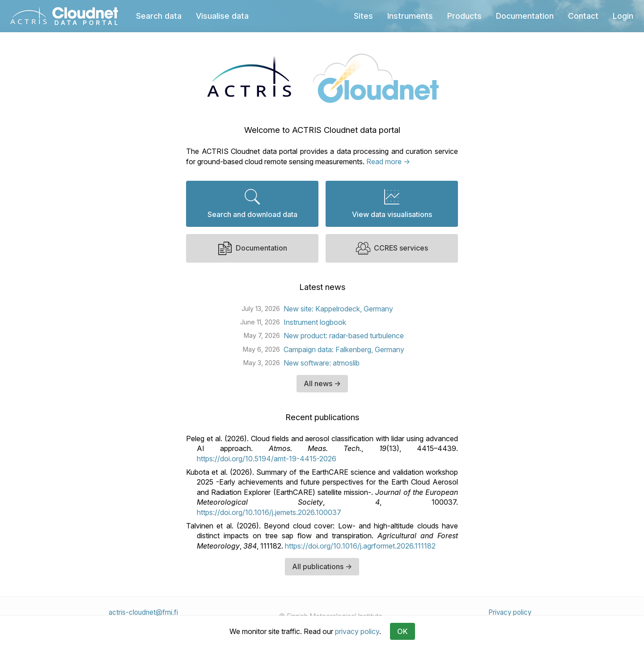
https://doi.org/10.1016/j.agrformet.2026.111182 (360, 546)
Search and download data (252, 203)
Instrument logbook (315, 322)
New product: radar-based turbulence (344, 336)
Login (623, 16)
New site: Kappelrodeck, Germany (338, 309)
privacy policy (357, 631)
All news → (322, 383)
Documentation (252, 248)
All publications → (322, 566)
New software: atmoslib (322, 363)
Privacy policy (510, 612)
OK (402, 631)
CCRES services (392, 248)
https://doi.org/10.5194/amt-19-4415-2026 (267, 459)
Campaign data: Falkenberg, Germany (344, 349)
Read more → (388, 162)
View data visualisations (392, 203)
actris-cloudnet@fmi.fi (143, 612)
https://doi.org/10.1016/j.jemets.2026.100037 (269, 512)
